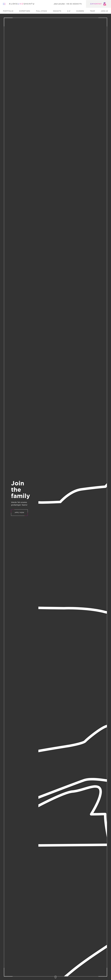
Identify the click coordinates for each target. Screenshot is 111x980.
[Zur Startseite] (22, 4)
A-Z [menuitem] (69, 11)
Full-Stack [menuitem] (42, 11)
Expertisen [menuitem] (25, 11)
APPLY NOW (19, 513)
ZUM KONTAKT (98, 4)
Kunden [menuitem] (80, 11)
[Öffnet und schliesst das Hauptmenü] (5, 4)
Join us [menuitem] (104, 11)
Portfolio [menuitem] (8, 11)
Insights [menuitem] (57, 11)
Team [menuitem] (92, 11)
